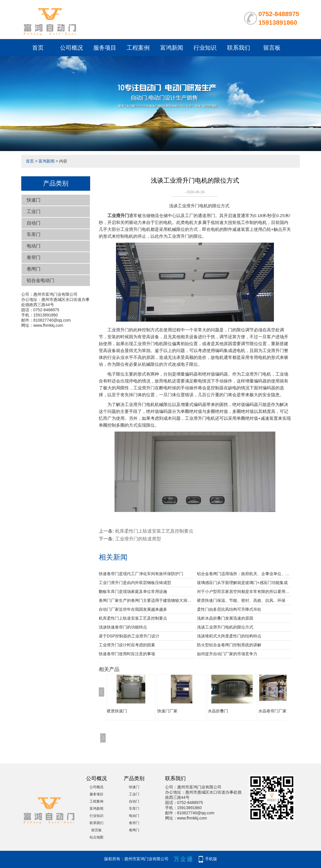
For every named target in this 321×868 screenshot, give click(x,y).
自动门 (34, 223)
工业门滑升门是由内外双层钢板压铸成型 (135, 583)
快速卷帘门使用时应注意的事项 (127, 654)
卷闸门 (34, 269)
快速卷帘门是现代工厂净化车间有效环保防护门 (141, 574)
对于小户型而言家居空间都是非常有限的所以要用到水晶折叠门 (244, 591)
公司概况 (71, 48)
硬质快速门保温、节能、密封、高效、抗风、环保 (241, 600)
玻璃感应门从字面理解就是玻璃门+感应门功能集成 (242, 583)
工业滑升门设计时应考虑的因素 (127, 645)
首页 (38, 48)
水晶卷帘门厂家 (272, 711)
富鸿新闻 (172, 48)
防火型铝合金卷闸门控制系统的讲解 (229, 645)
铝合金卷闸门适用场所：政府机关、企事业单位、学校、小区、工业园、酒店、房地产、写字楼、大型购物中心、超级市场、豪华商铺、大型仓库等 (244, 574)
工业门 (34, 211)
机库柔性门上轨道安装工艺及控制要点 (154, 531)
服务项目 (105, 48)
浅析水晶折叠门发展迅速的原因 (225, 618)
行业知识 (205, 48)
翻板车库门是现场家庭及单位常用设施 (133, 591)
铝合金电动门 (40, 280)
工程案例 (138, 48)
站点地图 (96, 837)
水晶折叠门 (218, 711)
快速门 (34, 200)
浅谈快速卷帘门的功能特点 (123, 627)
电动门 (34, 246)
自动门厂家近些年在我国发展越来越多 (133, 609)
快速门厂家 (167, 711)
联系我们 (239, 48)
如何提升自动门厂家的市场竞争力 (227, 654)
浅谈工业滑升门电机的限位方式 (225, 627)
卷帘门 (34, 257)
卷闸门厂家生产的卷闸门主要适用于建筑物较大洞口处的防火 (146, 600)
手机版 (211, 859)
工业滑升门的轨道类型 (138, 539)
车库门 (34, 234)
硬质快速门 (117, 711)
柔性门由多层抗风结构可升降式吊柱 (229, 609)
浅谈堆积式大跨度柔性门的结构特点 (229, 636)
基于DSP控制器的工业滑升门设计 (129, 636)
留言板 (272, 48)
